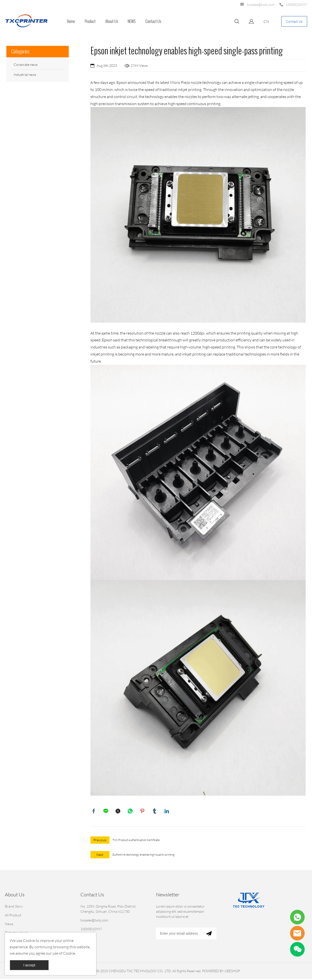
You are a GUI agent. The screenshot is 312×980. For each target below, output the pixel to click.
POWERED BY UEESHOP (221, 972)
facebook (94, 812)
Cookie (29, 940)
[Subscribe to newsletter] (209, 934)
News (9, 925)
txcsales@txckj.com (261, 5)
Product (90, 21)
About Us (112, 21)
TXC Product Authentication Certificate (136, 841)
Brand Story (14, 907)
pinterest (143, 812)
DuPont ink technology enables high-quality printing (143, 856)
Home (71, 21)
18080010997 (296, 5)
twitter (118, 812)
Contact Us (153, 21)
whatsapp (131, 812)
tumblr (155, 812)
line (106, 812)
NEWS (132, 21)
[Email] (179, 934)
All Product (13, 916)
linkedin (167, 812)
